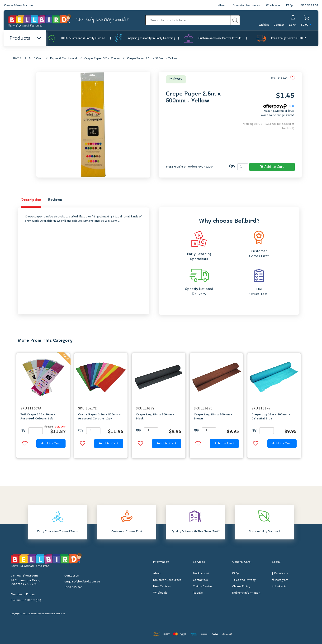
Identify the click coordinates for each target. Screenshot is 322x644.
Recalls (198, 593)
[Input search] (188, 20)
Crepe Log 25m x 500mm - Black (155, 417)
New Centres (162, 587)
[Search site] (235, 20)
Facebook (280, 574)
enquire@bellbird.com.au (82, 582)
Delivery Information (246, 593)
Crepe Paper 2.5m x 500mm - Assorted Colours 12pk (99, 417)
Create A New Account (19, 5)
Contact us (72, 576)
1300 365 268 (309, 5)
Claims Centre (202, 587)
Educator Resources (245, 5)
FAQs (290, 5)
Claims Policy (241, 587)
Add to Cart (272, 167)
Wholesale (273, 5)
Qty (232, 166)
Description (31, 200)
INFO (279, 106)
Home (17, 58)
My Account (201, 574)
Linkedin (279, 587)
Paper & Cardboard (64, 59)
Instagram (280, 580)
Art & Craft (36, 59)
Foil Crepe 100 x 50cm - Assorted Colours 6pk (38, 417)
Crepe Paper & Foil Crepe (102, 59)
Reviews (55, 200)
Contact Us (200, 580)
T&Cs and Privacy (244, 580)
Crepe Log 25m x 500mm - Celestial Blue (271, 417)
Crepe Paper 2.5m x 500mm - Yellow (152, 59)
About (221, 5)
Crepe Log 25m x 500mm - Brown (213, 417)
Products (25, 38)
